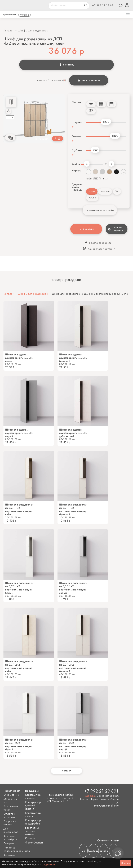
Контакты (9, 855)
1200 (106, 122)
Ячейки (76, 164)
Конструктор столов (33, 815)
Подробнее (49, 865)
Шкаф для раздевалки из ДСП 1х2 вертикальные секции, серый (73, 588)
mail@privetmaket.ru (107, 806)
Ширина (77, 122)
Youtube (105, 191)
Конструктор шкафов (33, 797)
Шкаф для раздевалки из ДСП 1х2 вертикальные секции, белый (19, 588)
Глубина (77, 150)
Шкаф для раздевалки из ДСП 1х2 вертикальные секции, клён (19, 509)
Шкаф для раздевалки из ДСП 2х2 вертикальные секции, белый (19, 745)
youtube (94, 851)
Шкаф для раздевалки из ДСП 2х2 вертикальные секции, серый (73, 745)
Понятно (125, 863)
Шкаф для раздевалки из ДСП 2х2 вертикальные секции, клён (19, 666)
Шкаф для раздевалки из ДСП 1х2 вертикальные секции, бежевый (73, 509)
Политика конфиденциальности (17, 849)
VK (117, 191)
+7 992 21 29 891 (103, 6)
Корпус (76, 170)
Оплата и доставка (9, 815)
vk (83, 851)
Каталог (8, 31)
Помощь (77, 190)
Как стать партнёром (10, 838)
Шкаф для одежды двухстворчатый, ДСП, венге (19, 358)
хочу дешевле (42, 139)
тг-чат (92, 191)
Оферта (9, 844)
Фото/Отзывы (34, 843)
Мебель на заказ (10, 801)
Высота (76, 136)
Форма (76, 102)
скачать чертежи (89, 80)
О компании (11, 795)
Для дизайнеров (11, 830)
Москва (90, 796)
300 (95, 150)
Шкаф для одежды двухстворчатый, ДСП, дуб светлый (73, 433)
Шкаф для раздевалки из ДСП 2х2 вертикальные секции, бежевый (73, 666)
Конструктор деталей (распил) (33, 806)
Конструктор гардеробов (33, 822)
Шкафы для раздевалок (33, 31)
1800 (115, 136)
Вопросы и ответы (10, 823)
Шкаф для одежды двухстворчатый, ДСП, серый (19, 433)
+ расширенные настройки (100, 210)
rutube (92, 198)
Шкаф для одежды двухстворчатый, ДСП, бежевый (73, 358)
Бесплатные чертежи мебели (32, 831)
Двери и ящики (77, 186)
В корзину (66, 65)
